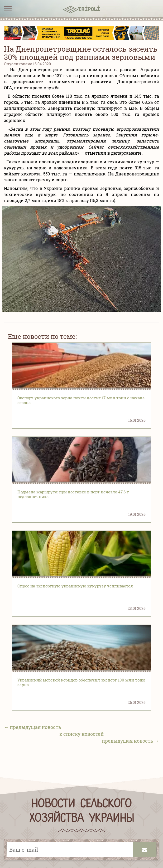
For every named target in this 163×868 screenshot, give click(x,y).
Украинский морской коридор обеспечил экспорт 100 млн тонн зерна (81, 682)
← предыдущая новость (33, 727)
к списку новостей (81, 734)
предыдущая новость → (130, 741)
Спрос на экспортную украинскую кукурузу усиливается (75, 586)
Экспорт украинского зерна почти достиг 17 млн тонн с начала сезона (81, 400)
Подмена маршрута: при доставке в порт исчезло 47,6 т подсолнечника (73, 494)
